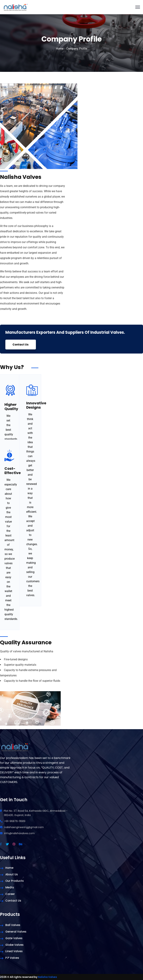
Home (60, 49)
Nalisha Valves (47, 977)
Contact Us (21, 345)
